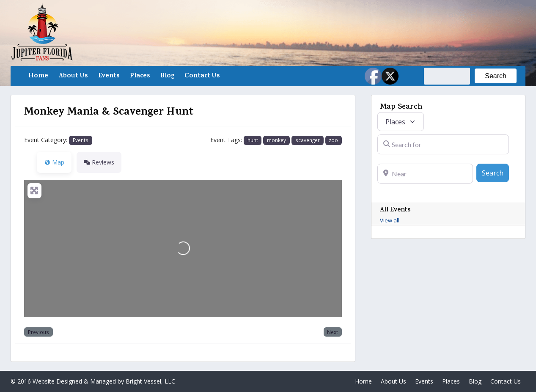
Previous (38, 332)
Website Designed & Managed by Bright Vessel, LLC (104, 381)
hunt (253, 140)
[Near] (425, 174)
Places (140, 76)
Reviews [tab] (99, 162)
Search (495, 173)
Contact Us (202, 76)
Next (333, 332)
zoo (333, 140)
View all (390, 220)
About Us (73, 76)
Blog (167, 76)
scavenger (308, 140)
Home (38, 76)
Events (109, 76)
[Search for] (443, 144)
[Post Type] (401, 122)
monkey (276, 140)
